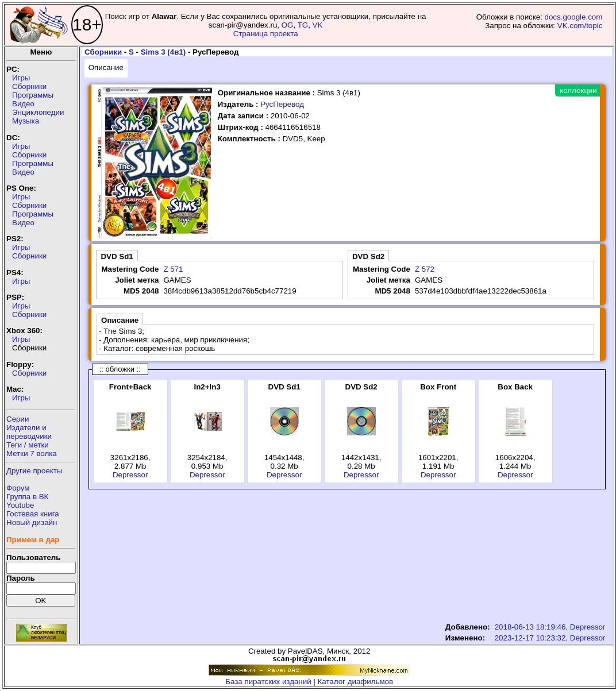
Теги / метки (28, 445)
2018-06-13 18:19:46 (530, 627)
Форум (18, 488)
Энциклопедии (38, 112)
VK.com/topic (580, 26)
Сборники (29, 86)
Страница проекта (266, 34)
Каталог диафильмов (356, 682)
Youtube (20, 505)
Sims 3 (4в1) (163, 52)
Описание (106, 67)
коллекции (578, 90)
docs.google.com (574, 17)
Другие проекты (34, 471)
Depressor (130, 475)
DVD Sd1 (117, 256)
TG (303, 25)
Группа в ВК (27, 497)
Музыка (26, 121)
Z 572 (425, 269)
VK (318, 25)
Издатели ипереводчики (29, 432)
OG (288, 25)
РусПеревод (282, 104)
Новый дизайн (32, 522)
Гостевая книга (33, 514)
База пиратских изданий (268, 682)
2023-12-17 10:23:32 (530, 638)
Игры (21, 78)
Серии (18, 419)
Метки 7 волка (32, 453)
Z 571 (173, 269)
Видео (23, 104)
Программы (33, 95)
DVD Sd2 (368, 256)
